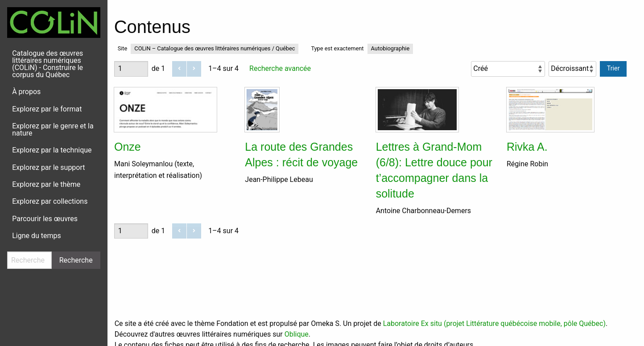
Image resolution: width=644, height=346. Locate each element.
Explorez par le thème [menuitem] (46, 184)
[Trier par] (508, 69)
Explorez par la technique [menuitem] (52, 150)
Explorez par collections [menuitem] (50, 201)
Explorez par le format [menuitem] (47, 109)
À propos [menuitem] (26, 92)
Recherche (76, 260)
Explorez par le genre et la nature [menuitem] (53, 130)
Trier (613, 68)
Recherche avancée (280, 68)
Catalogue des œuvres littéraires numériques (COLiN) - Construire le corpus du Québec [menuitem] (47, 64)
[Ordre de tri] (572, 69)
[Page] (131, 69)
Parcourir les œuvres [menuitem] (45, 219)
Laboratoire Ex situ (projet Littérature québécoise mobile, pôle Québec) (494, 323)
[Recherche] (29, 260)
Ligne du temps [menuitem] (37, 236)
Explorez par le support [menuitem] (48, 167)
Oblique (297, 334)
